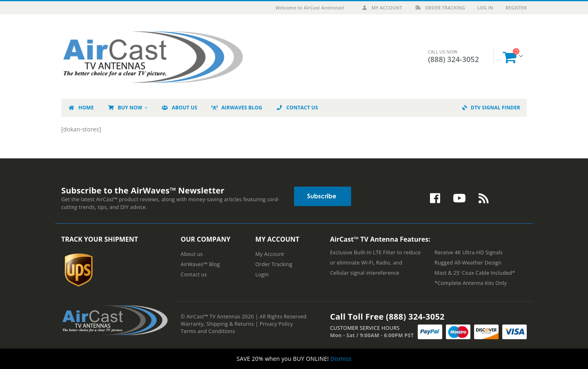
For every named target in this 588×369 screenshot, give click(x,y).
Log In (485, 8)
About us (192, 254)
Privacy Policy (276, 324)
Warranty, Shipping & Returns (217, 324)
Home (81, 108)
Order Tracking (440, 8)
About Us (179, 108)
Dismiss (341, 359)
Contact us (194, 275)
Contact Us (297, 108)
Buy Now (125, 108)
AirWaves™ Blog (200, 264)
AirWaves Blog (236, 108)
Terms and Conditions (208, 331)
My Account (382, 8)
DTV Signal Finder (491, 108)
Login (262, 275)
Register (516, 8)
